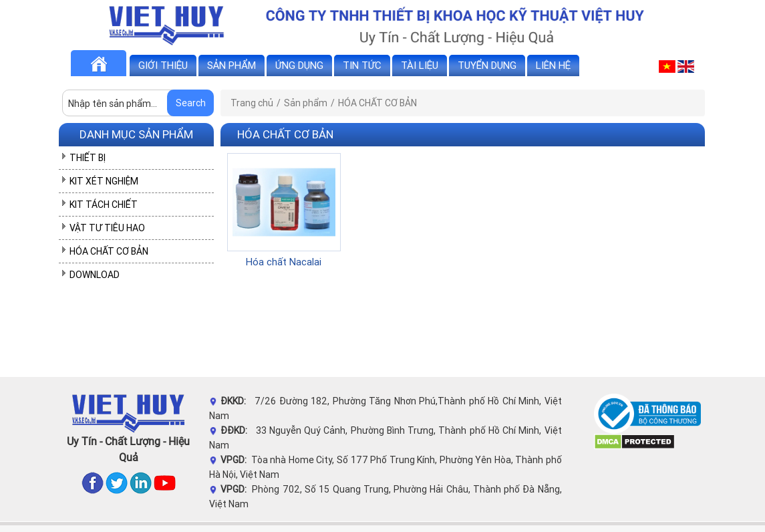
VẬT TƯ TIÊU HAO (107, 228)
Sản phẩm (232, 65)
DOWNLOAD (95, 275)
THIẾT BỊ (88, 158)
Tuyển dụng (487, 65)
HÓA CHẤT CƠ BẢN (109, 251)
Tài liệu (420, 65)
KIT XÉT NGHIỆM (104, 181)
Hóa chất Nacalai (284, 262)
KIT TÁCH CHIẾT (104, 205)
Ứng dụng (299, 65)
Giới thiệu (163, 65)
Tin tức (362, 65)
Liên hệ (553, 65)
